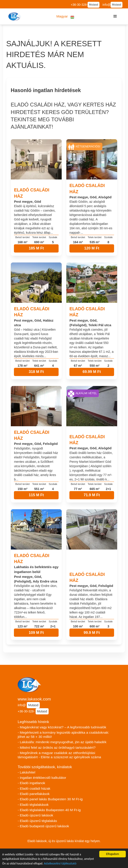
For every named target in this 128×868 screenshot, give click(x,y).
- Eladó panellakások (34, 794)
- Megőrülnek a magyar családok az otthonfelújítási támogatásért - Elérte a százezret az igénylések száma (59, 755)
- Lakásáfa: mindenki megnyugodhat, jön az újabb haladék (62, 742)
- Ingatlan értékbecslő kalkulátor (42, 778)
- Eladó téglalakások (33, 805)
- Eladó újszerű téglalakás (37, 821)
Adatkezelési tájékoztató (60, 864)
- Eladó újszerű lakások (35, 815)
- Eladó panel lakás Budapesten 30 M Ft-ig (50, 799)
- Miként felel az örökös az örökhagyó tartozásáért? (57, 747)
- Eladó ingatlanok (31, 783)
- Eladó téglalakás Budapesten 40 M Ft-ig (49, 810)
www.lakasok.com (34, 699)
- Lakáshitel (26, 772)
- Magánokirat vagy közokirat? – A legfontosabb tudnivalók (62, 727)
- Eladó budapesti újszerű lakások (43, 826)
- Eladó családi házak (34, 788)
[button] (65, 16)
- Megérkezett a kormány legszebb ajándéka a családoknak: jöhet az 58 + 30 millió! (63, 735)
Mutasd (93, 5)
